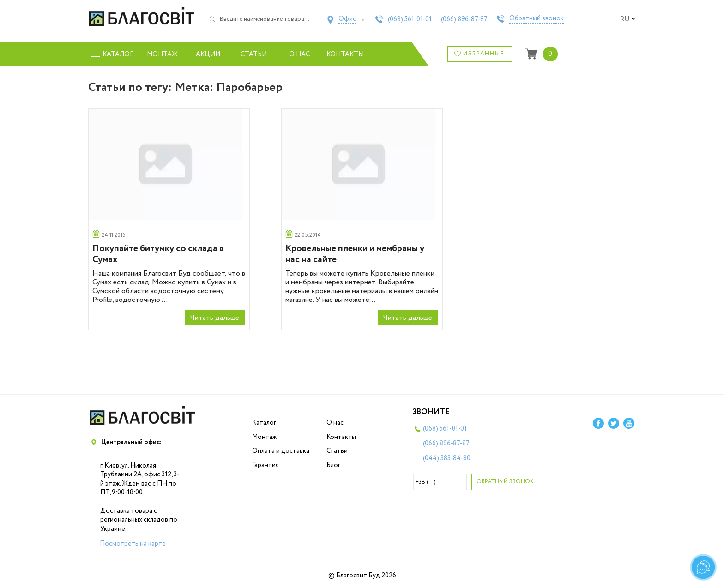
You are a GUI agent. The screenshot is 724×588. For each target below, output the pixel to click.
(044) (447, 458)
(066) (464, 19)
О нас (299, 54)
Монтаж (162, 54)
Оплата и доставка (281, 451)
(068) (410, 19)
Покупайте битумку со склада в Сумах (158, 254)
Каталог (264, 423)
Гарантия (265, 465)
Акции (208, 54)
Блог (333, 465)
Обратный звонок (537, 19)
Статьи (254, 54)
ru (628, 19)
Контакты (345, 54)
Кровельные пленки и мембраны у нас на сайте (355, 254)
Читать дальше (215, 318)
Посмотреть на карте (133, 544)
